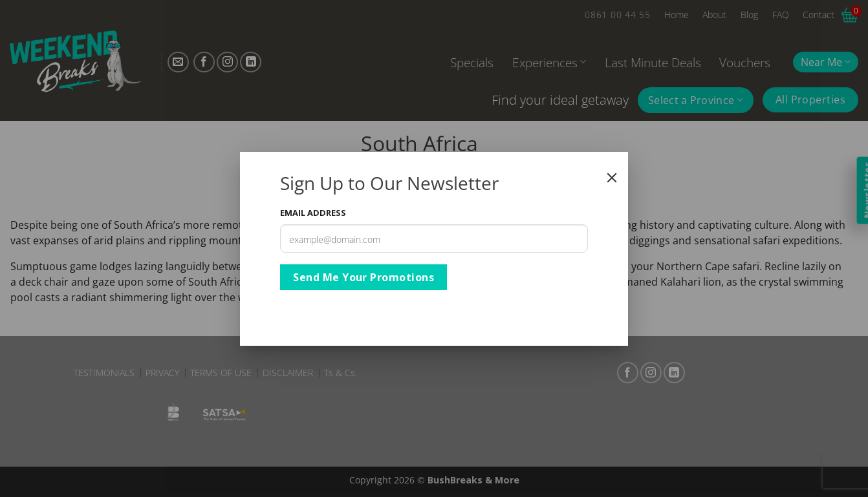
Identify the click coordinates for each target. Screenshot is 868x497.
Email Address (313, 213)
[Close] (612, 178)
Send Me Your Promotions (363, 277)
